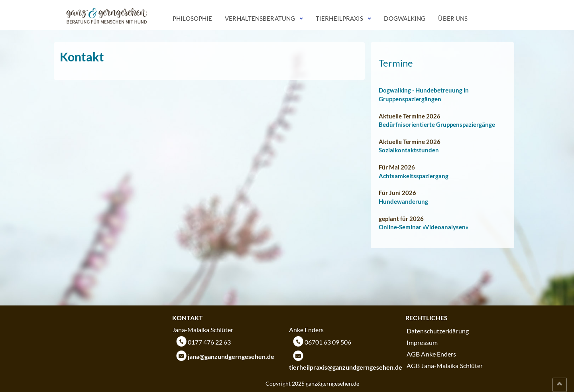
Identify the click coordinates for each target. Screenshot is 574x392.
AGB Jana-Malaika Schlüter (445, 365)
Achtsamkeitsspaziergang (414, 176)
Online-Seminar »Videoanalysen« (424, 227)
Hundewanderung (403, 201)
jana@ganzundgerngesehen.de (231, 356)
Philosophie (192, 18)
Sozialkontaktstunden (409, 150)
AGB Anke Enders (431, 354)
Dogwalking (405, 18)
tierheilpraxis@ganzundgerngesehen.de (346, 367)
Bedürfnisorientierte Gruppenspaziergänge (437, 124)
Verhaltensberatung (260, 18)
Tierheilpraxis (339, 18)
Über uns (453, 18)
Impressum (422, 342)
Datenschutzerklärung (438, 331)
